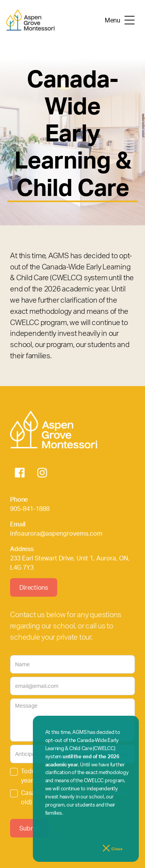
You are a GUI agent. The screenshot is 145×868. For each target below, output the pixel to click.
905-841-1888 (30, 509)
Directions (34, 587)
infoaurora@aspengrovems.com (56, 533)
